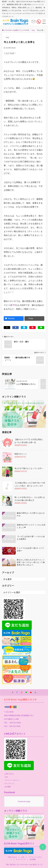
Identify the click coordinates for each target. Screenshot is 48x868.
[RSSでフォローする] (35, 692)
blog (7, 37)
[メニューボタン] (44, 22)
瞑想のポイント (21, 454)
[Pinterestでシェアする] (33, 328)
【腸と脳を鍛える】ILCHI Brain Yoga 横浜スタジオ (24, 864)
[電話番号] (39, 22)
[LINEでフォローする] (26, 692)
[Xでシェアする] (7, 328)
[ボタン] (34, 23)
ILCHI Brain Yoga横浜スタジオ (20, 700)
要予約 (14, 305)
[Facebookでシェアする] (16, 328)
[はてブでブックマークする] (24, 328)
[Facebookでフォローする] (17, 692)
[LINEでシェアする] (41, 328)
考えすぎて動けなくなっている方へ (29, 468)
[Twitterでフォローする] (12, 692)
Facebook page (24, 801)
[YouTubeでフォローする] (31, 692)
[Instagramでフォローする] (22, 692)
